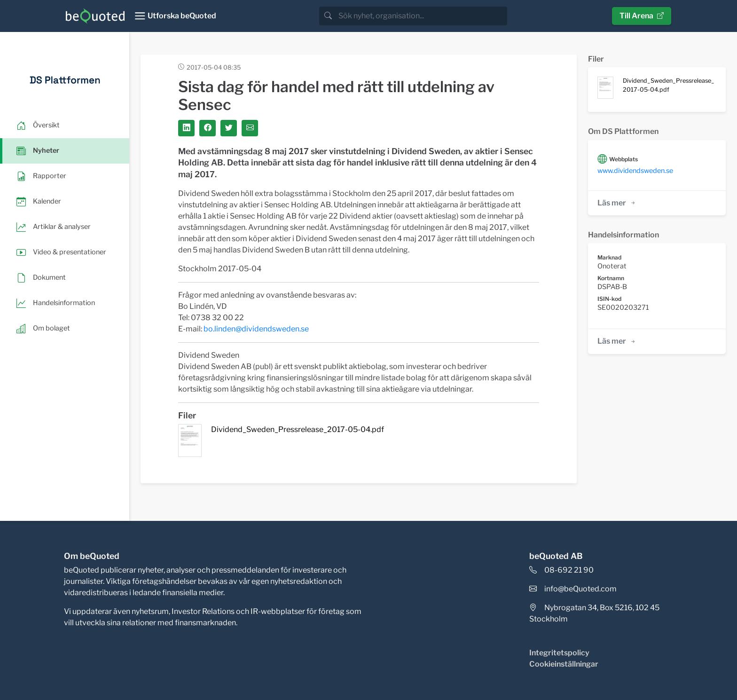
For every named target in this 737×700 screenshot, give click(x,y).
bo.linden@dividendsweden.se (256, 329)
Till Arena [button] (642, 16)
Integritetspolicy (559, 653)
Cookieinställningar (564, 664)
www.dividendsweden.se (635, 171)
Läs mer (617, 203)
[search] (422, 16)
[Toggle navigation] (175, 16)
